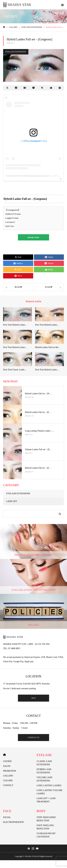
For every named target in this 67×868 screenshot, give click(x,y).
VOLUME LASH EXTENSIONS (44, 779)
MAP (33, 698)
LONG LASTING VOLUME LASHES (49, 792)
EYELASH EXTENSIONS (16, 52)
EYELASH (44, 755)
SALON (7, 766)
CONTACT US (33, 737)
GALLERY (8, 776)
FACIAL (7, 817)
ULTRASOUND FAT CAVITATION (46, 835)
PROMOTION (10, 771)
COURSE (7, 761)
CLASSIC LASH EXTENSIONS (44, 763)
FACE (7, 811)
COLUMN (8, 781)
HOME (4, 755)
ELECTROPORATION (13, 822)
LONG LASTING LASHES (49, 785)
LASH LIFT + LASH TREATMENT (46, 800)
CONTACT (8, 785)
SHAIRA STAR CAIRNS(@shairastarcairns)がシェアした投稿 (36, 176)
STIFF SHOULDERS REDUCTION (46, 819)
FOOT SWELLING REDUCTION (45, 827)
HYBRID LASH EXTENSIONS (44, 771)
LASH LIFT (12, 501)
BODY (41, 811)
